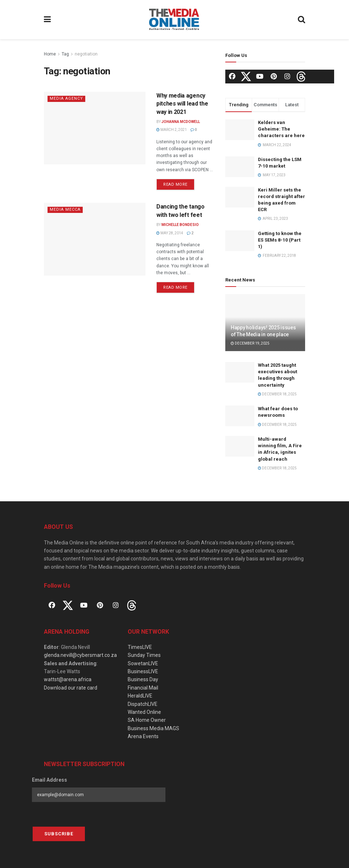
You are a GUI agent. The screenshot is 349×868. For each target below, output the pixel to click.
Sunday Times (144, 655)
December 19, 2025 (250, 343)
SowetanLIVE (143, 663)
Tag (65, 54)
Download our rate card (71, 688)
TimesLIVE (140, 647)
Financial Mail (143, 688)
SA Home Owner (147, 720)
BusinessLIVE (143, 671)
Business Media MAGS (153, 728)
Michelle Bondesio (180, 225)
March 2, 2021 (172, 130)
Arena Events (143, 736)
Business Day (143, 679)
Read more (175, 184)
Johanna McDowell (181, 122)
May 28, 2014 (170, 233)
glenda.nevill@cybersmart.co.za (80, 655)
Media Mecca (65, 209)
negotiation (86, 54)
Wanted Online (144, 712)
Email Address (50, 780)
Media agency (66, 98)
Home (50, 54)
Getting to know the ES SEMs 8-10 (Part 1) (280, 240)
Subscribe (59, 834)
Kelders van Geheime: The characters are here (281, 129)
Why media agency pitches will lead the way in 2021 (182, 104)
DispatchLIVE (143, 704)
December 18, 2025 (277, 394)
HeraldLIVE (140, 696)
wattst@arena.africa (68, 679)
